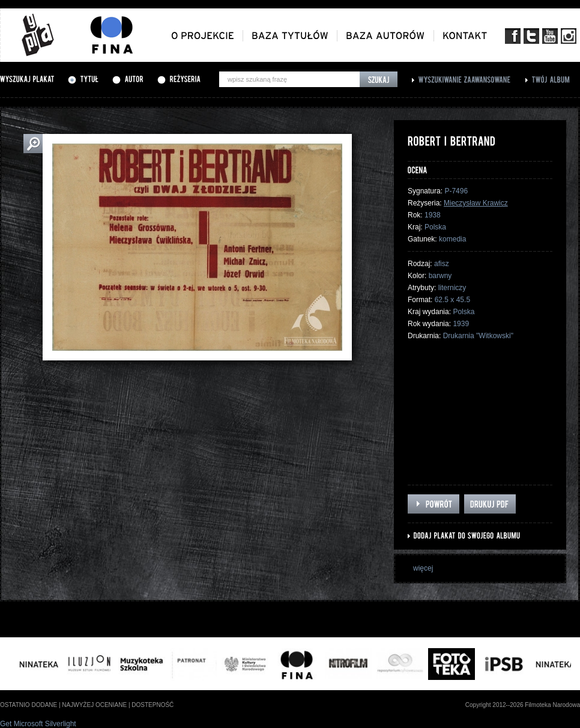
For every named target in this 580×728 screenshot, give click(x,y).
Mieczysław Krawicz (476, 203)
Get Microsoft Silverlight (38, 724)
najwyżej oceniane (94, 705)
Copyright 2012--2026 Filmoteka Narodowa (523, 705)
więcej (423, 568)
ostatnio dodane (29, 705)
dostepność (153, 705)
